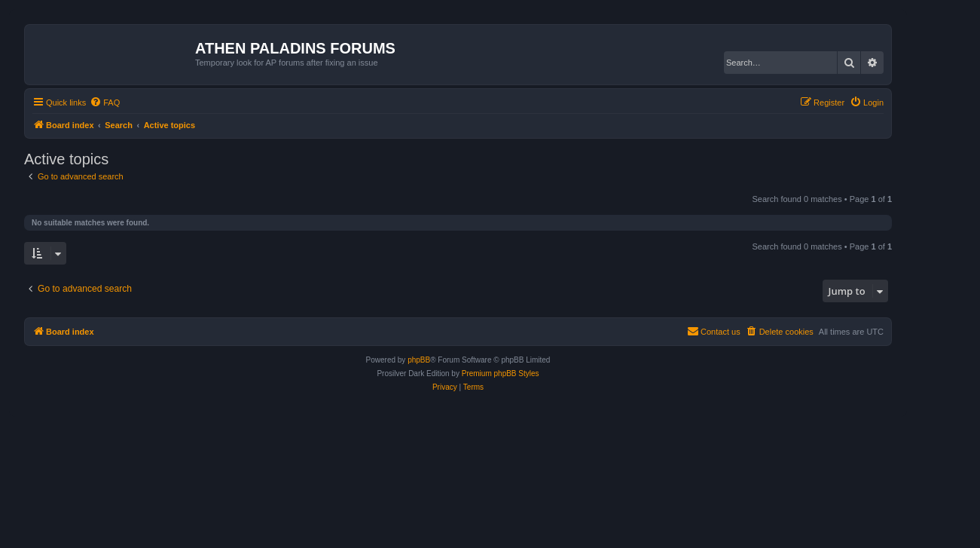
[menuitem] (105, 103)
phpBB (419, 360)
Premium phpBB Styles (501, 373)
